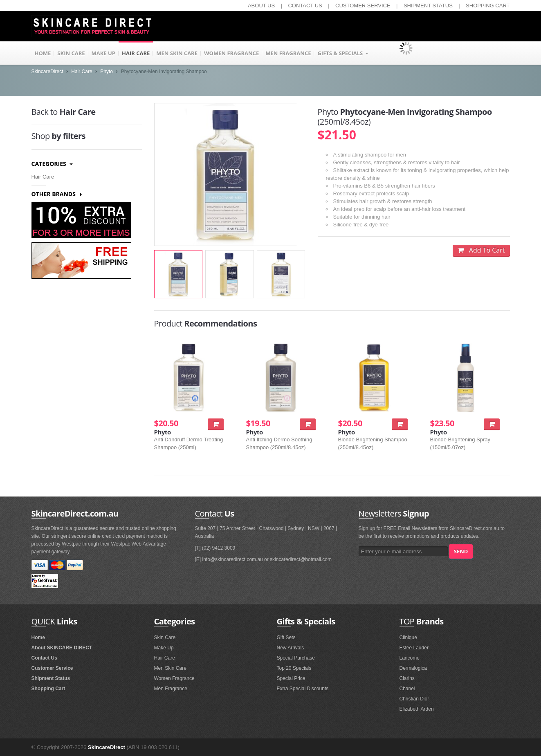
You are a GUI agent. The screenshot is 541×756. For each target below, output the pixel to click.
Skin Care (165, 637)
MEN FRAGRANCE (288, 53)
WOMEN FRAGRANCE (231, 53)
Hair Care (82, 72)
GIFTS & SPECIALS (343, 53)
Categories (52, 164)
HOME (43, 53)
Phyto (107, 72)
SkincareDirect (47, 72)
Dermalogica (413, 668)
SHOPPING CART (488, 6)
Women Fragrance (174, 678)
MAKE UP (104, 53)
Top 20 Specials (294, 668)
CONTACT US (305, 6)
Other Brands (57, 194)
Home (38, 637)
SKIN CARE (71, 53)
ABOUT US (261, 6)
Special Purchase (296, 658)
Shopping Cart (48, 689)
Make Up (164, 648)
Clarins (407, 678)
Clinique (408, 637)
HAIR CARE (136, 53)
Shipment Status (51, 678)
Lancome (410, 658)
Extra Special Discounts (303, 689)
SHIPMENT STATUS (428, 6)
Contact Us (44, 658)
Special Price (291, 678)
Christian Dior (414, 699)
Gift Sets (286, 637)
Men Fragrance (171, 689)
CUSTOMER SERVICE (363, 6)
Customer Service (52, 668)
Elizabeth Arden (417, 709)
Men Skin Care (170, 668)
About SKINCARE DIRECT (62, 648)
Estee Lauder (414, 648)
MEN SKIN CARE (177, 53)
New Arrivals (291, 648)
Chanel (407, 689)
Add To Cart (481, 250)
